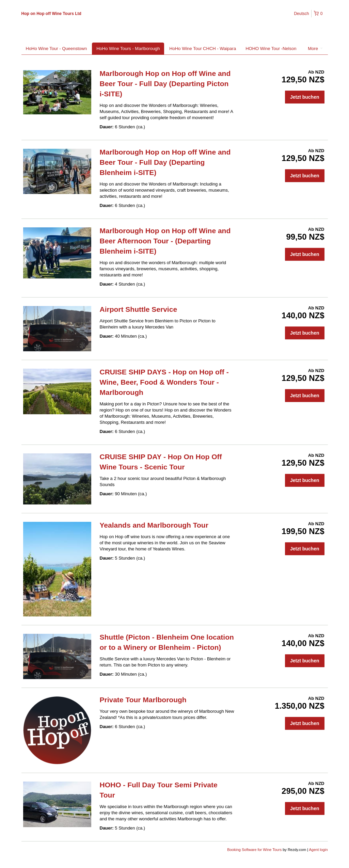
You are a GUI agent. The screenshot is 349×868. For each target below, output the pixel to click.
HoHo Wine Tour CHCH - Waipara (203, 49)
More (315, 49)
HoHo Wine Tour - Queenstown (57, 49)
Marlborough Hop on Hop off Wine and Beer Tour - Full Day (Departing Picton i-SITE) (165, 84)
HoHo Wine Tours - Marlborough (128, 49)
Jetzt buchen (305, 97)
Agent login (318, 850)
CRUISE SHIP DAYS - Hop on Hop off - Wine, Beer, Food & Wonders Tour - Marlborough (164, 382)
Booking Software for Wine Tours (255, 850)
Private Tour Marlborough (143, 700)
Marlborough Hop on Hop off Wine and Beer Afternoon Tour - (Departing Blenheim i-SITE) (165, 241)
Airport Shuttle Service (139, 309)
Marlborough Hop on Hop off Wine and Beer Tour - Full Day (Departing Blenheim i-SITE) (165, 162)
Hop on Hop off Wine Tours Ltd (51, 14)
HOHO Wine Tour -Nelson (271, 49)
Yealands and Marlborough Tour (154, 525)
